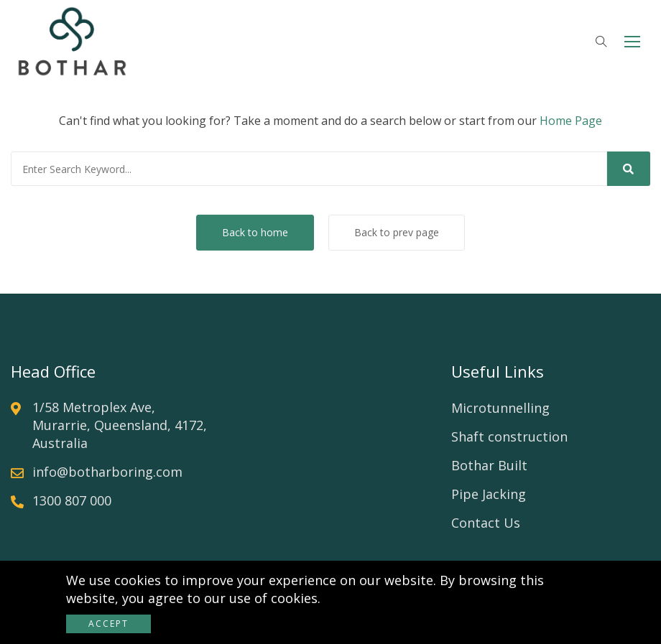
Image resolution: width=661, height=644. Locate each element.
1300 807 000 (72, 500)
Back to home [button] (255, 232)
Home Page (571, 121)
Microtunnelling (500, 408)
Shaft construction (509, 437)
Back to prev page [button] (397, 232)
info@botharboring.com (107, 472)
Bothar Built (489, 465)
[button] (632, 41)
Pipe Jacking (489, 494)
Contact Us (486, 523)
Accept (108, 624)
